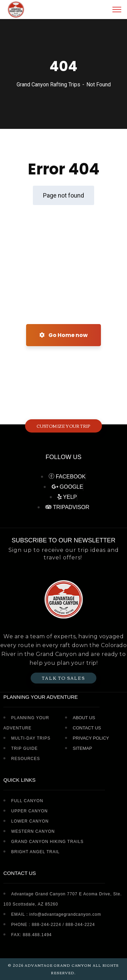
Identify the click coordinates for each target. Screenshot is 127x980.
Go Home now (63, 335)
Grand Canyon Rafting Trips (48, 85)
